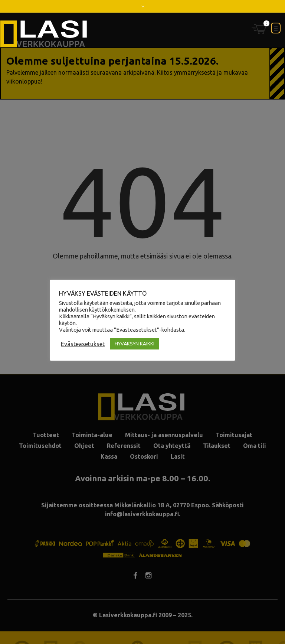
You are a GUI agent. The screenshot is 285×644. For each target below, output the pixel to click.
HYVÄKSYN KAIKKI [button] (135, 344)
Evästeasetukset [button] (83, 344)
